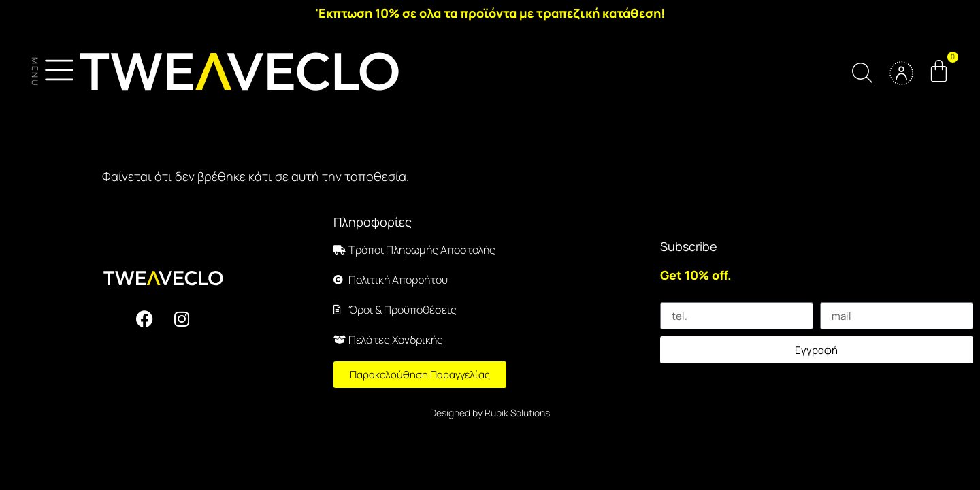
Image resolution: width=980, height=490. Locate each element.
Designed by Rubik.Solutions (490, 413)
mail (830, 297)
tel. (668, 297)
